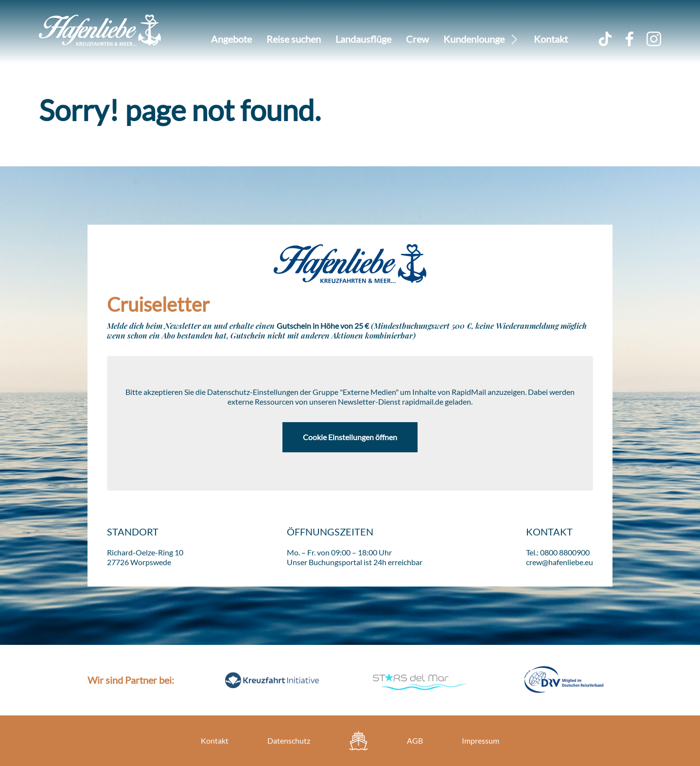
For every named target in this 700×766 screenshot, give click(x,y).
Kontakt (551, 39)
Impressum (481, 740)
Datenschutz (289, 740)
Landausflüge (363, 39)
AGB (415, 740)
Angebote (231, 39)
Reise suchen (294, 39)
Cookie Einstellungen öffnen (350, 437)
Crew (417, 39)
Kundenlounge (474, 39)
